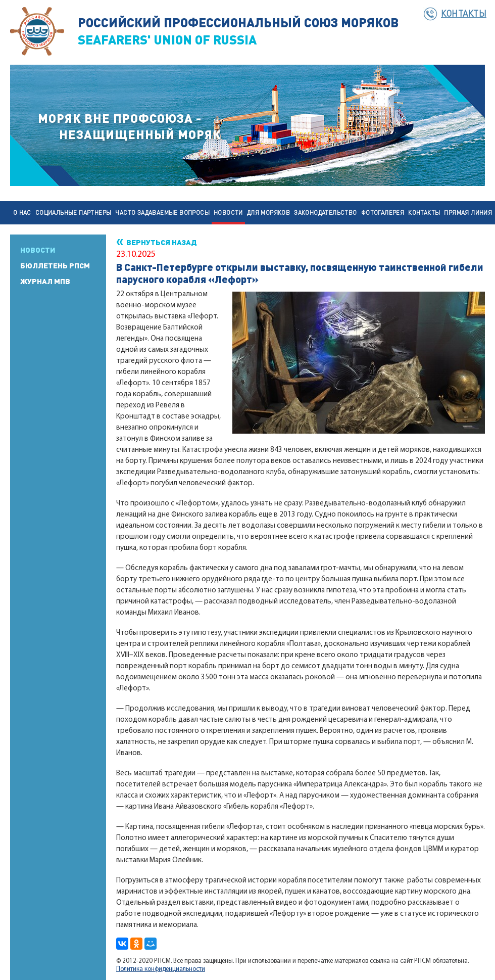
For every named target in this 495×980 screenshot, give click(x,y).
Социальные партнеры (73, 213)
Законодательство (325, 213)
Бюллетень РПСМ (55, 265)
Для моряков (268, 213)
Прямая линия (468, 213)
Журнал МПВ (45, 281)
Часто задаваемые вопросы (162, 213)
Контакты (464, 13)
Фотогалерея (383, 213)
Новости (228, 213)
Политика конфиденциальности (161, 969)
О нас (22, 213)
